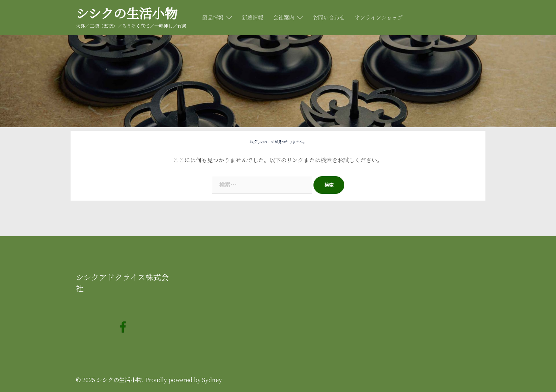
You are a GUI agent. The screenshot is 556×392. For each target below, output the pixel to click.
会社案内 (284, 17)
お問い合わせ (329, 17)
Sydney (212, 380)
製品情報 (213, 17)
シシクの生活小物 (127, 13)
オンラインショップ (379, 17)
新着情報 (252, 17)
